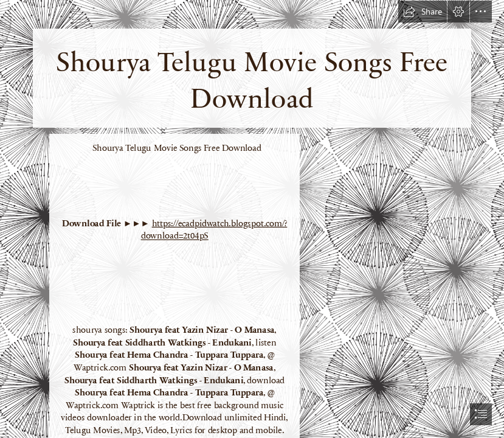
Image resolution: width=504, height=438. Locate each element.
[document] (252, 219)
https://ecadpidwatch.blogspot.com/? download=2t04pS (214, 229)
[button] (423, 12)
